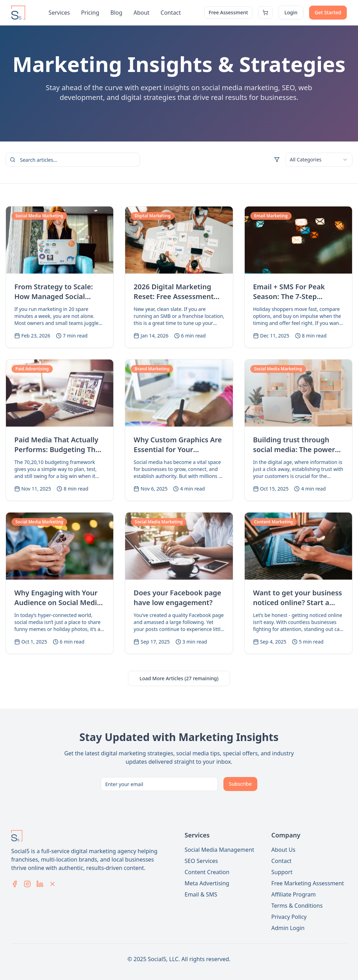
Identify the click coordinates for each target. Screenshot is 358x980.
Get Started (328, 12)
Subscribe (240, 784)
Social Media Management (219, 850)
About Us (283, 850)
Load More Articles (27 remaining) (179, 678)
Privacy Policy (289, 917)
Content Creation (207, 872)
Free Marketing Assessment (308, 883)
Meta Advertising (207, 883)
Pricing (90, 13)
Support (282, 872)
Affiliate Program (293, 894)
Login (291, 12)
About (141, 13)
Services (59, 13)
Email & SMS (201, 894)
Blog (116, 13)
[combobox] (319, 160)
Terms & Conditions (297, 906)
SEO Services (201, 861)
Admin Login (288, 928)
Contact (171, 13)
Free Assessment (228, 12)
